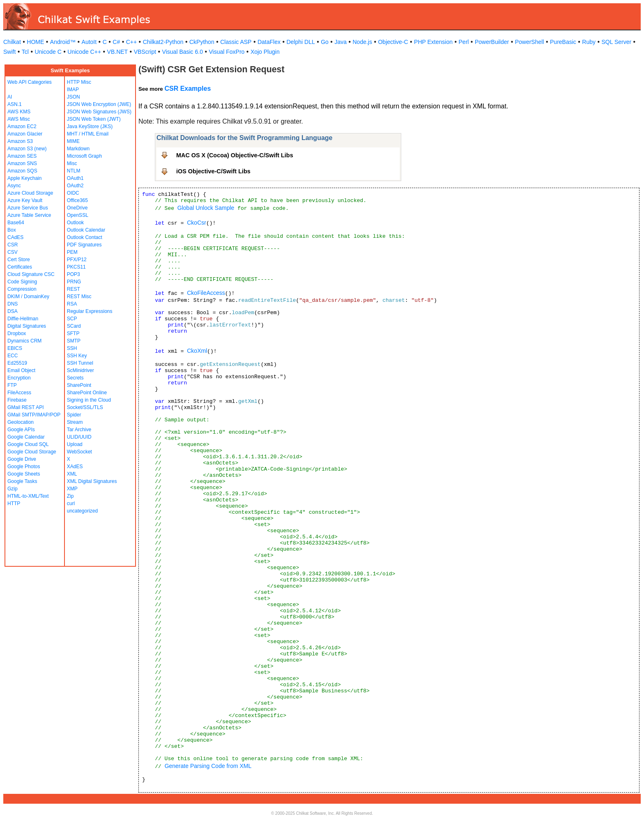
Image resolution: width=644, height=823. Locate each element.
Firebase (17, 400)
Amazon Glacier (25, 134)
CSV (13, 252)
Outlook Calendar (86, 230)
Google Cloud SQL (28, 444)
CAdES (15, 237)
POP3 (74, 274)
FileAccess (19, 393)
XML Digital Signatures (92, 481)
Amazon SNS (22, 163)
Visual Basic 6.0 (183, 52)
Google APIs (21, 430)
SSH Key (77, 356)
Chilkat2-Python (163, 42)
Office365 (77, 200)
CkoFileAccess (206, 293)
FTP (12, 385)
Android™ (63, 42)
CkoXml (197, 351)
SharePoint (79, 385)
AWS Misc (19, 119)
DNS (13, 304)
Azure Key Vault (25, 200)
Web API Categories (30, 82)
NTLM (74, 171)
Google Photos (24, 467)
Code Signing (22, 282)
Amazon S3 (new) (27, 149)
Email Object (21, 370)
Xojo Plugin (265, 52)
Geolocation (21, 422)
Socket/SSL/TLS (85, 407)
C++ (131, 42)
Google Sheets (24, 474)
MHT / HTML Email (88, 134)
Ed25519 (17, 363)
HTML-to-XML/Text (28, 496)
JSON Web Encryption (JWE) (99, 104)
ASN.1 (15, 104)
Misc (72, 163)
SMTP (74, 341)
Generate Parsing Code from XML (208, 766)
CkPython (202, 42)
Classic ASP (236, 42)
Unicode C (48, 52)
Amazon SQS (22, 171)
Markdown (78, 149)
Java (340, 42)
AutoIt (89, 42)
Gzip (13, 489)
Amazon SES (22, 156)
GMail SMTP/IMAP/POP (34, 415)
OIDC (73, 193)
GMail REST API (25, 407)
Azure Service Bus (28, 208)
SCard (74, 326)
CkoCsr (197, 223)
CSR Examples (187, 89)
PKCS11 (76, 267)
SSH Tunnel (80, 363)
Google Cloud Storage (32, 452)
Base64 (16, 223)
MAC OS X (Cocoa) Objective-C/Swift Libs (235, 155)
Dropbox (17, 333)
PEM (72, 252)
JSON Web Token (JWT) (94, 119)
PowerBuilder (492, 42)
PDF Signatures (84, 245)
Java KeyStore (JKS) (90, 126)
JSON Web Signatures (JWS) (99, 112)
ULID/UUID (79, 437)
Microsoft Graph (84, 156)
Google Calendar (26, 437)
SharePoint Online (87, 393)
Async (14, 186)
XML (72, 474)
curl (71, 503)
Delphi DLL (300, 42)
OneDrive (77, 208)
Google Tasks (22, 481)
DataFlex (269, 42)
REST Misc (79, 297)
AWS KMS (19, 112)
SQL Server (617, 42)
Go (325, 42)
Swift (9, 52)
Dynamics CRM (24, 341)
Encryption (19, 378)
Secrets (75, 378)
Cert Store (19, 260)
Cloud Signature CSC (31, 274)
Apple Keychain (24, 178)
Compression (22, 289)
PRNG (74, 282)
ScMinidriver (80, 370)
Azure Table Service (29, 215)
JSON (74, 97)
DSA (13, 311)
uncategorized (82, 511)
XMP (72, 489)
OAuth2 (75, 186)
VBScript (145, 52)
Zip (70, 496)
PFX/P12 (77, 260)
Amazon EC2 (22, 126)
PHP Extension (433, 42)
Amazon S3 (20, 141)
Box (12, 230)
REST (74, 289)
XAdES (75, 467)
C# (116, 42)
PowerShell (530, 42)
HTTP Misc (79, 82)
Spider (74, 415)
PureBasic (563, 42)
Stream (75, 422)
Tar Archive (79, 430)
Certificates (20, 267)
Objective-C (393, 42)
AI (10, 97)
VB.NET (118, 52)
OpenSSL (78, 215)
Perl (464, 42)
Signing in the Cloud (89, 400)
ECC (13, 356)
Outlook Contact (85, 237)
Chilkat (12, 42)
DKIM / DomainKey (28, 297)
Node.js (362, 42)
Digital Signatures (27, 326)
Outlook (75, 223)
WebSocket (79, 452)
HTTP (14, 503)
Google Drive (22, 459)
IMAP (73, 90)
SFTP (73, 333)
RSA (72, 304)
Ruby (589, 42)
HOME (35, 42)
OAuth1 (75, 178)
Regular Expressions (90, 311)
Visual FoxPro (227, 52)
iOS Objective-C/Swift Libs (213, 171)
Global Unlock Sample (206, 208)
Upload (75, 444)
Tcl (25, 52)
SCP (72, 319)
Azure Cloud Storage (30, 193)
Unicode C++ (84, 52)
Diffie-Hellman (23, 319)
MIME (73, 141)
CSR (13, 245)
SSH (72, 348)
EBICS (15, 348)
